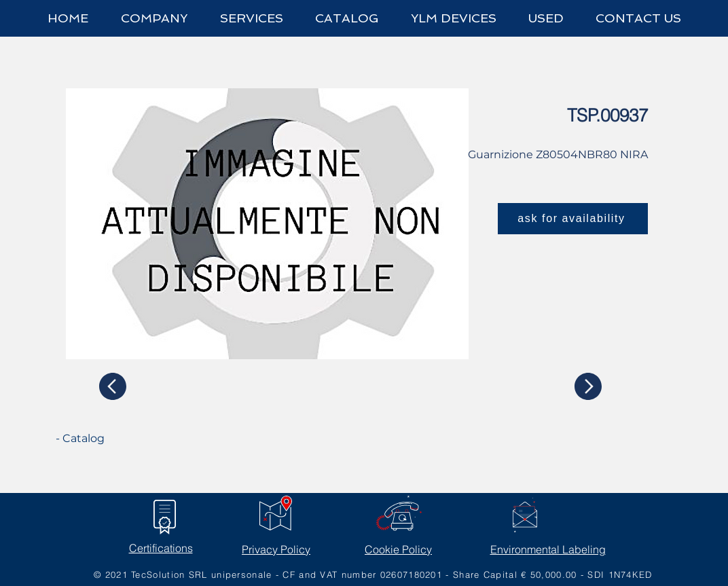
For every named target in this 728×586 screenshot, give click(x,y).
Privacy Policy (276, 549)
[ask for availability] (573, 219)
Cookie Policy (398, 549)
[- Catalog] (107, 439)
